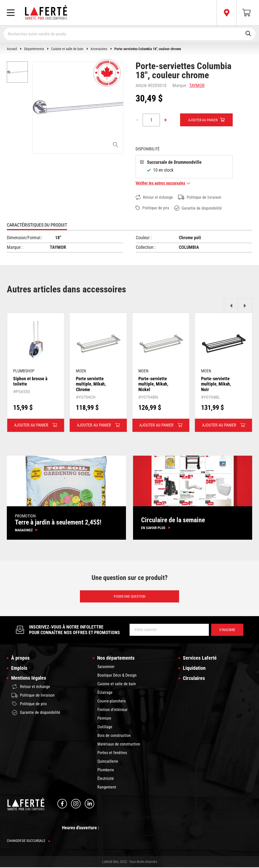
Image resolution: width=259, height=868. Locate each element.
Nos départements (116, 659)
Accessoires (99, 49)
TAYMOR (197, 85)
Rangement (107, 788)
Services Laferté (200, 659)
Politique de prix (152, 208)
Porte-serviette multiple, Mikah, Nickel (153, 384)
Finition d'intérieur (112, 710)
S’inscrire (227, 630)
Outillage (105, 727)
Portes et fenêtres (112, 753)
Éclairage (105, 693)
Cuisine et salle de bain (67, 49)
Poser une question (130, 597)
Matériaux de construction (119, 745)
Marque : (180, 85)
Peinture (104, 719)
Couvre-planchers (112, 702)
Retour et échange (154, 198)
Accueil (12, 49)
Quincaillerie (108, 762)
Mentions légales (29, 679)
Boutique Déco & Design (117, 676)
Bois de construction (114, 736)
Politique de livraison (200, 197)
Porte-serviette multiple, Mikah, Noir (216, 384)
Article (141, 85)
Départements (34, 49)
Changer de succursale (28, 841)
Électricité (106, 779)
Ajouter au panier (203, 120)
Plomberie (106, 770)
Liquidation (194, 669)
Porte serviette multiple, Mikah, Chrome (91, 384)
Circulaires (194, 679)
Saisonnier (106, 667)
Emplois (19, 669)
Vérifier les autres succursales (163, 183)
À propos (20, 659)
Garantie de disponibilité (198, 208)
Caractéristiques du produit (37, 225)
